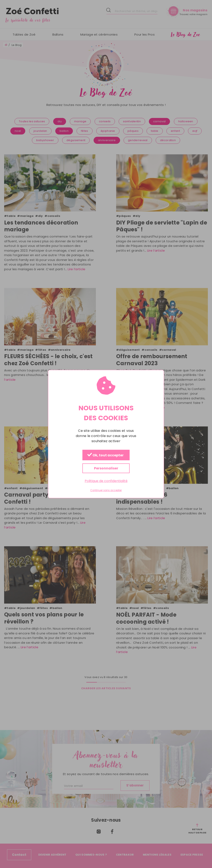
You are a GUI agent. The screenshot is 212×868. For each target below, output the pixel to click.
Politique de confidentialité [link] (106, 481)
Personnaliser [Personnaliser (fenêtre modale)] (106, 468)
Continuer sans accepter (106, 490)
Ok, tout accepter (105, 455)
